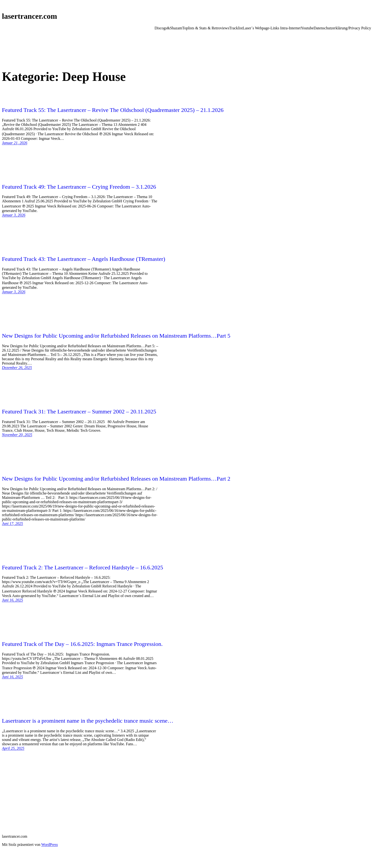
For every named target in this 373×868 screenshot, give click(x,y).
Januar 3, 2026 (14, 215)
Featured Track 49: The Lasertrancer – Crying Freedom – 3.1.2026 (79, 187)
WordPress (49, 845)
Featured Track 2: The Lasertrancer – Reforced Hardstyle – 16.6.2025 (82, 567)
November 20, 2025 (17, 435)
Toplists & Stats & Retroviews (206, 28)
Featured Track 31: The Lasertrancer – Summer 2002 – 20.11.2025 (79, 411)
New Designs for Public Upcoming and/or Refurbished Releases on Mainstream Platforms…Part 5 (116, 336)
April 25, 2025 (13, 748)
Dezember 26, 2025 (17, 368)
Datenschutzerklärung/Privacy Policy (342, 28)
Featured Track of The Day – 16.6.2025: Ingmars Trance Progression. (82, 644)
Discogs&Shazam (168, 28)
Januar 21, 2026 (15, 143)
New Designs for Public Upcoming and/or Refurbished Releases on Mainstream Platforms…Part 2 (116, 479)
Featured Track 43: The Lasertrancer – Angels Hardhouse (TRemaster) (84, 259)
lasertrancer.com (29, 16)
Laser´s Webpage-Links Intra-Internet (272, 28)
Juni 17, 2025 (13, 524)
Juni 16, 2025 (13, 600)
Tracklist (236, 28)
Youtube (307, 28)
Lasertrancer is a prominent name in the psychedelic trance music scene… (88, 721)
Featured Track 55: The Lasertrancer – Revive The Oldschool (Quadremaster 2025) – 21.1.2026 (113, 110)
